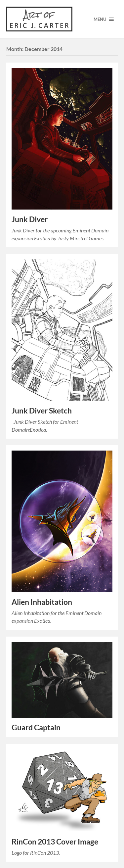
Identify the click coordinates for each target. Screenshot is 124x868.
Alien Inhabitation (42, 602)
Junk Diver (30, 219)
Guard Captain (36, 727)
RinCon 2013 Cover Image (55, 842)
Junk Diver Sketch (42, 411)
